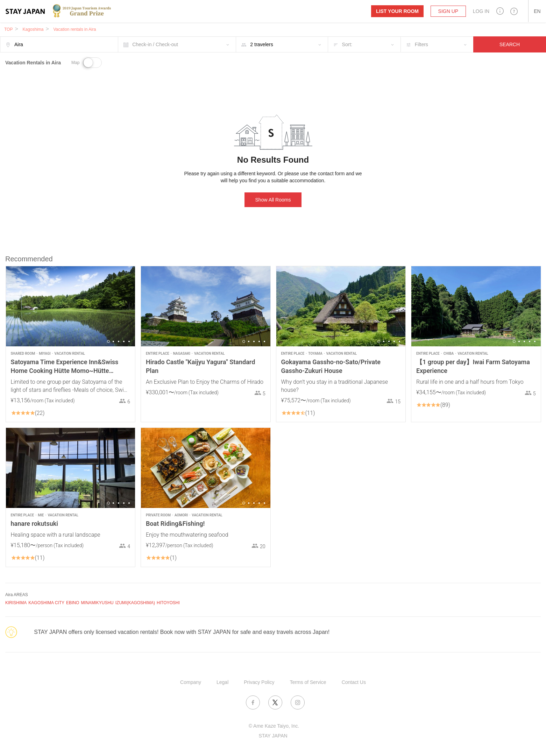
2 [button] (113, 341)
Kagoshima (33, 29)
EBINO (73, 603)
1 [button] (108, 341)
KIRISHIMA (16, 603)
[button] (500, 11)
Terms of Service (308, 682)
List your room (397, 11)
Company (191, 682)
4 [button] (124, 341)
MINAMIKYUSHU (97, 603)
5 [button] (129, 341)
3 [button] (119, 341)
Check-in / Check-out (155, 44)
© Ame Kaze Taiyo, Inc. (274, 726)
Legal (222, 682)
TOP (8, 29)
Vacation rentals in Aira (75, 29)
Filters (421, 44)
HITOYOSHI (168, 603)
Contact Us (354, 682)
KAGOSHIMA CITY (46, 603)
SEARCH (510, 44)
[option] (71, 306)
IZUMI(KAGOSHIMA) (135, 603)
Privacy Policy (259, 682)
